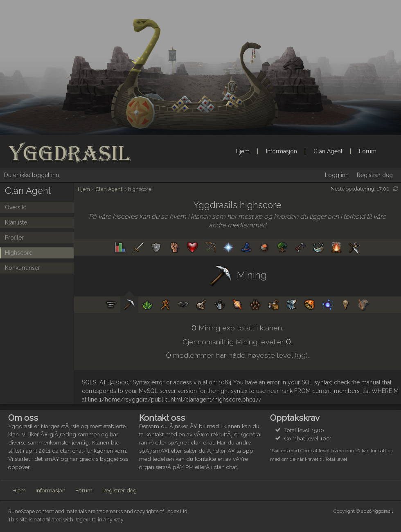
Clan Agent (328, 151)
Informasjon (282, 151)
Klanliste (16, 222)
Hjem (243, 151)
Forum (368, 151)
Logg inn (337, 175)
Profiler (14, 238)
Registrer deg (375, 175)
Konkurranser (23, 268)
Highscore (19, 253)
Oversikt (16, 207)
